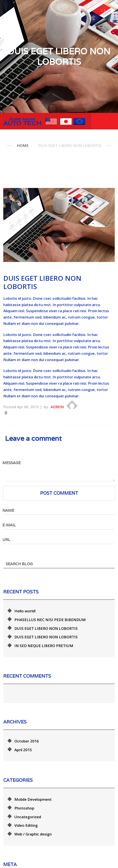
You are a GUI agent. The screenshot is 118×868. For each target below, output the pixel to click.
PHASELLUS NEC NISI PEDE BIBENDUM (50, 608)
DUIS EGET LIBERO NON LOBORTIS (46, 617)
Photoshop (24, 778)
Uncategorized (28, 786)
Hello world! (25, 600)
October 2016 (27, 717)
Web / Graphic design (33, 803)
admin (57, 407)
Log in (20, 847)
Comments (28, 864)
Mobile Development (33, 769)
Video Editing (26, 795)
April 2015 (23, 726)
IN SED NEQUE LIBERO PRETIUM (44, 635)
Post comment (59, 493)
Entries (25, 856)
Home (23, 146)
